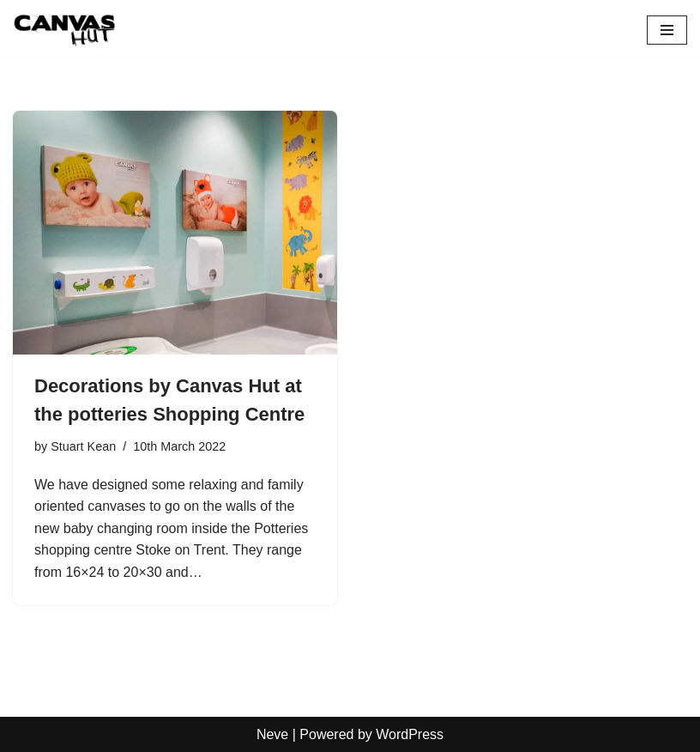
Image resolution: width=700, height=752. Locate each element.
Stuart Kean (83, 446)
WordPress (410, 734)
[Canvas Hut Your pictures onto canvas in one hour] (64, 30)
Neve (272, 734)
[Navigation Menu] (667, 30)
